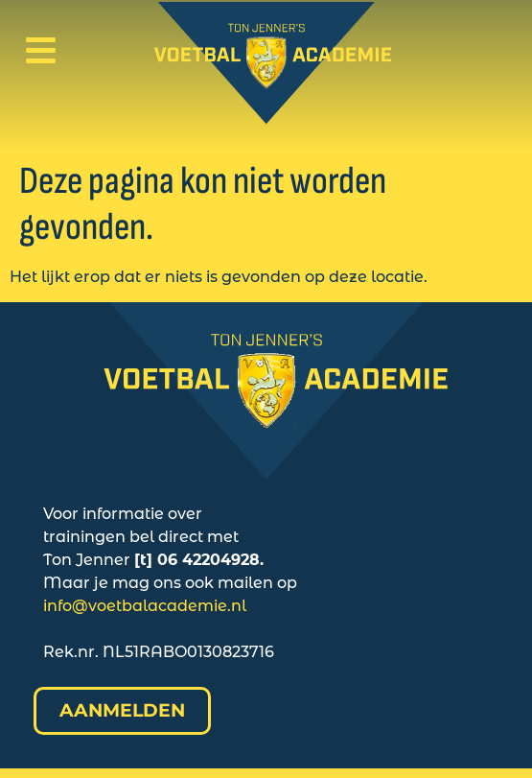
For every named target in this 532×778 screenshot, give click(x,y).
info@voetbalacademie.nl (145, 606)
